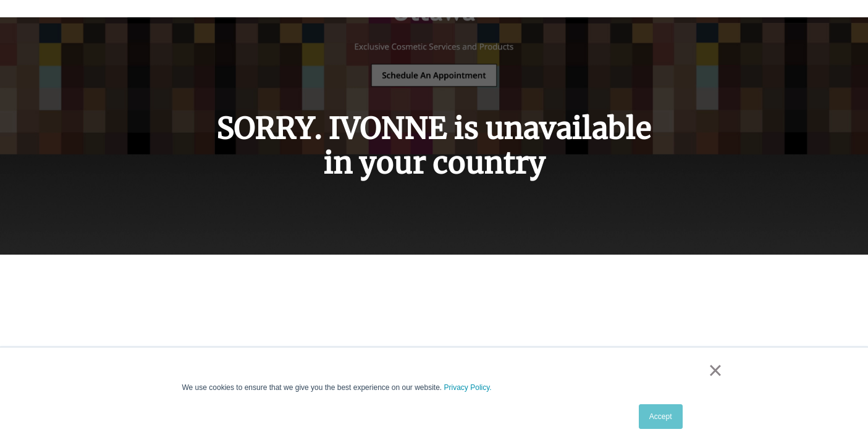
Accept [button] (661, 417)
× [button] (715, 370)
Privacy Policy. (468, 388)
